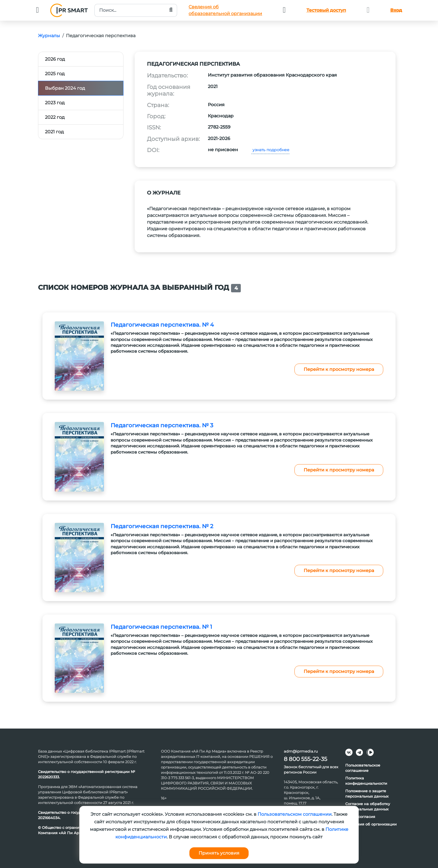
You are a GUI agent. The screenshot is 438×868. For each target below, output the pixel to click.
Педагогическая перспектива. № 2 (162, 526)
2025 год (55, 74)
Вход (396, 10)
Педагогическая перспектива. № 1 (161, 627)
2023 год (55, 103)
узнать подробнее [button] (270, 150)
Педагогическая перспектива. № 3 (162, 425)
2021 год (54, 132)
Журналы (49, 36)
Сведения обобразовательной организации (225, 10)
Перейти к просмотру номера (339, 369)
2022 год (55, 117)
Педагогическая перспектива (101, 36)
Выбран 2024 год (65, 88)
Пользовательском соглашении (295, 814)
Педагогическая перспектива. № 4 (162, 325)
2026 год (55, 59)
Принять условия (219, 853)
